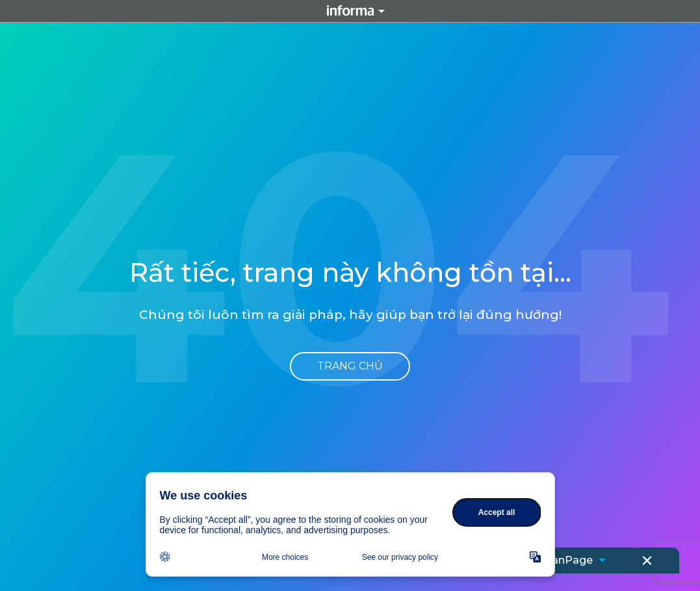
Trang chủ (350, 366)
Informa (350, 11)
